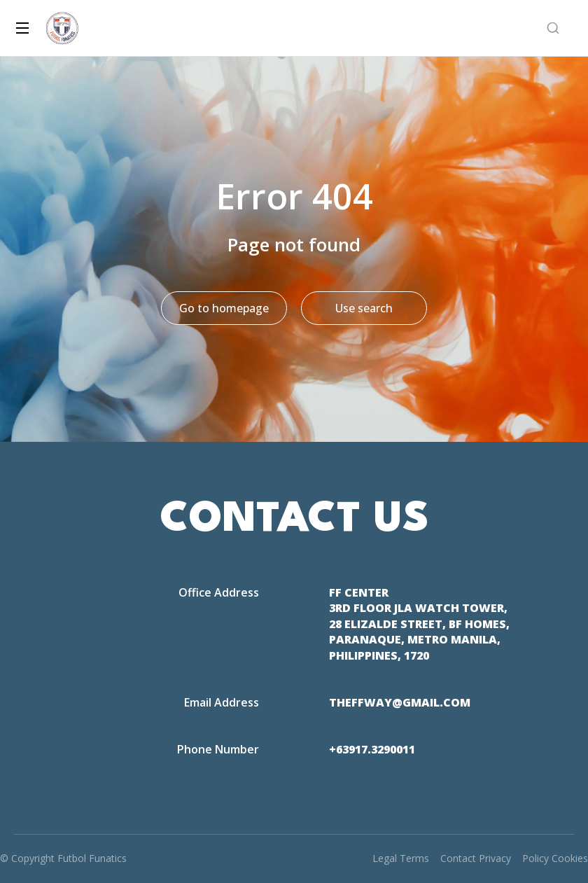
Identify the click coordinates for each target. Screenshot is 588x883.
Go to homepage (224, 308)
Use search (364, 308)
